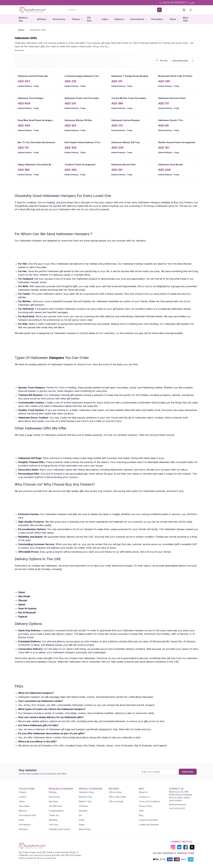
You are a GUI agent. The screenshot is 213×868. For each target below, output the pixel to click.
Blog (141, 815)
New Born (54, 801)
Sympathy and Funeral (59, 829)
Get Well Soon (56, 806)
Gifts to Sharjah (116, 801)
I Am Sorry (54, 825)
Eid (80, 815)
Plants (22, 820)
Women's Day (85, 797)
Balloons (23, 811)
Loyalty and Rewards (149, 825)
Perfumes (23, 829)
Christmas (83, 806)
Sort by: (164, 61)
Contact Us (144, 797)
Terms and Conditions (149, 801)
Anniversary (54, 797)
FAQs (141, 811)
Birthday (53, 792)
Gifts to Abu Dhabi (117, 797)
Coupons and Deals (148, 820)
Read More (19, 50)
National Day (85, 829)
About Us (143, 792)
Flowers (23, 792)
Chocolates (24, 806)
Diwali (82, 820)
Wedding (53, 820)
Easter (82, 825)
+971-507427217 (177, 808)
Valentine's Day (86, 792)
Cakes (22, 801)
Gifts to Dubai (115, 792)
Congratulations (56, 811)
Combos (23, 797)
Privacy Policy (146, 806)
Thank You (54, 815)
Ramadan (83, 811)
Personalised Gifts (27, 815)
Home (21, 30)
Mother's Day (85, 801)
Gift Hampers (25, 825)
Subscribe (188, 772)
